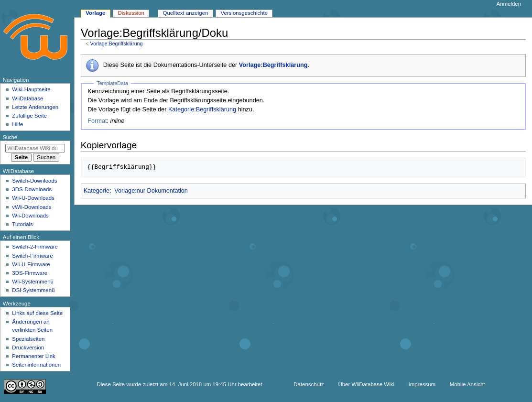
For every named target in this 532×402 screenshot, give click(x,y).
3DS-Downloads (32, 189)
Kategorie (97, 191)
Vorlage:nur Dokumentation (151, 191)
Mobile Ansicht (467, 384)
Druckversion (28, 348)
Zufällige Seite (29, 116)
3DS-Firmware (30, 273)
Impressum (422, 384)
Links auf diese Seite (37, 313)
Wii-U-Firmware (31, 264)
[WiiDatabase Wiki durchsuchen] (35, 148)
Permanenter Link (33, 356)
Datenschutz (309, 384)
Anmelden (509, 4)
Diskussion (131, 13)
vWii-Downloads (32, 207)
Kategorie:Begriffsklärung (202, 109)
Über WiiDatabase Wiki (366, 384)
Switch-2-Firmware (35, 247)
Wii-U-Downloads (33, 198)
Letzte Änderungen (35, 107)
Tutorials (22, 224)
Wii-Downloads (30, 216)
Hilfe (17, 124)
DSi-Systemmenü (33, 290)
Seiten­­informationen (36, 365)
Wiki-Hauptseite (31, 89)
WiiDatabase (27, 98)
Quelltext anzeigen (186, 13)
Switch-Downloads (34, 181)
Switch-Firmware (32, 256)
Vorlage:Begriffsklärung (116, 43)
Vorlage (95, 13)
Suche (10, 137)
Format (97, 121)
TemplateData (112, 83)
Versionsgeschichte (244, 13)
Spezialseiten (28, 339)
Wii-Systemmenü (33, 282)
